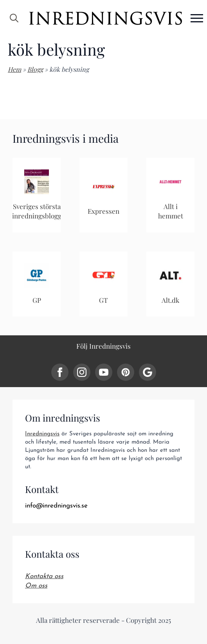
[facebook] (60, 372)
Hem (14, 69)
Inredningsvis (42, 434)
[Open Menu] (197, 18)
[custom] (126, 372)
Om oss (36, 586)
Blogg (35, 69)
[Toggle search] (14, 18)
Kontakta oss (44, 576)
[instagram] (82, 372)
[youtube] (104, 372)
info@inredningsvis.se (56, 506)
